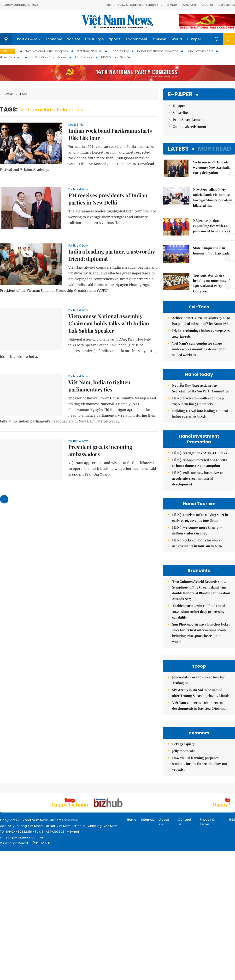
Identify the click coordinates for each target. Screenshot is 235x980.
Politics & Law (29, 39)
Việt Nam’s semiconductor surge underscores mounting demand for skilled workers (199, 349)
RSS (232, 820)
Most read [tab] (214, 149)
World (177, 39)
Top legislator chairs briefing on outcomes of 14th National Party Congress (211, 283)
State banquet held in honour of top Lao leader (212, 251)
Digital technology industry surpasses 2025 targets (201, 333)
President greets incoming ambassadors (100, 450)
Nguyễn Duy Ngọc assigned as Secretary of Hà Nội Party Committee (201, 388)
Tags (22, 94)
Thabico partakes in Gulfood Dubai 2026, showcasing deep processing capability (199, 611)
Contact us (185, 822)
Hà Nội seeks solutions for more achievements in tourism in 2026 (197, 543)
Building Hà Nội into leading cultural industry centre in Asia (200, 414)
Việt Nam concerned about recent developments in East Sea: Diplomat (199, 705)
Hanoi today (120, 51)
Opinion (159, 39)
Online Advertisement (189, 127)
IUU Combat (84, 57)
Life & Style (94, 39)
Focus (7, 51)
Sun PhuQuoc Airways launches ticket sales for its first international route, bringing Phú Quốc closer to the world (201, 633)
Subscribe (180, 113)
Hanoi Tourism (11, 57)
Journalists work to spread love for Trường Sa (199, 680)
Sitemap (148, 820)
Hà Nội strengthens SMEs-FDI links (200, 453)
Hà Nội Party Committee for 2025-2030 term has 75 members (198, 401)
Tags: (9, 109)
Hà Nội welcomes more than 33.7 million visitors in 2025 (197, 530)
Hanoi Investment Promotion (158, 51)
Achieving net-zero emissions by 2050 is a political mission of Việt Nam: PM (201, 321)
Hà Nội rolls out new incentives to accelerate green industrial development (198, 478)
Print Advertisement (188, 120)
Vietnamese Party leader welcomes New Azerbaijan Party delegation (213, 167)
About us (164, 822)
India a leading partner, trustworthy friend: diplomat (112, 255)
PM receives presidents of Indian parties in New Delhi (108, 199)
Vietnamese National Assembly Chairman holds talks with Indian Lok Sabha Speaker (109, 323)
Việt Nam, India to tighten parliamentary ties (99, 386)
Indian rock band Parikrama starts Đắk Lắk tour (110, 134)
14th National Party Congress (47, 51)
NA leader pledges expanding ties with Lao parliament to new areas (211, 226)
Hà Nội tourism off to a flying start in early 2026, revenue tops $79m (200, 518)
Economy (54, 39)
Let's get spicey (184, 744)
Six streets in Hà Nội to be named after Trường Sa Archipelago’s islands (201, 693)
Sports (115, 39)
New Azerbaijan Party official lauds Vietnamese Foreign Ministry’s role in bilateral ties (213, 197)
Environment (137, 39)
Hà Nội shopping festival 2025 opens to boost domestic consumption (199, 463)
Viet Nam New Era (90, 51)
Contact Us (227, 5)
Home (9, 94)
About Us (207, 5)
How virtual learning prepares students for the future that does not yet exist (200, 764)
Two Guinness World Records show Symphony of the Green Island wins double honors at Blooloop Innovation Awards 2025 (201, 590)
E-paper (180, 95)
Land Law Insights (200, 51)
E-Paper (194, 39)
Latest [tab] (178, 149)
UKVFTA (106, 57)
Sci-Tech (127, 57)
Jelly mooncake (184, 751)
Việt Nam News (117, 21)
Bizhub (172, 5)
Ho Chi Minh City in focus (49, 57)
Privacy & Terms (207, 822)
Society (73, 39)
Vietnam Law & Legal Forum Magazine (134, 5)
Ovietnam (189, 5)
